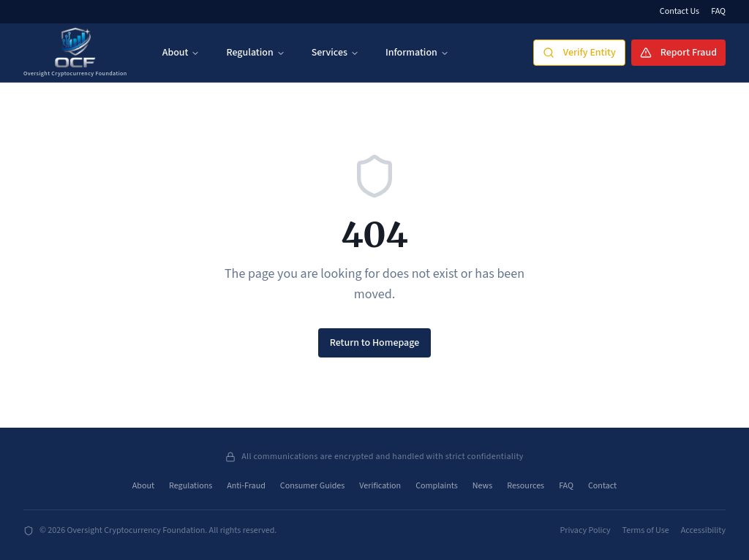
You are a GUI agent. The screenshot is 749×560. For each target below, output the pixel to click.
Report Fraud (678, 53)
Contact (602, 486)
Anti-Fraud (246, 486)
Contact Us (680, 12)
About (181, 53)
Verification (380, 486)
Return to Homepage (375, 343)
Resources (526, 486)
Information (417, 53)
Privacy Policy (586, 531)
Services (335, 53)
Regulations (191, 486)
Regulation (255, 53)
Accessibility (703, 531)
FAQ (718, 12)
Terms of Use (646, 531)
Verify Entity (579, 53)
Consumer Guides (312, 486)
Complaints (437, 486)
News (482, 486)
